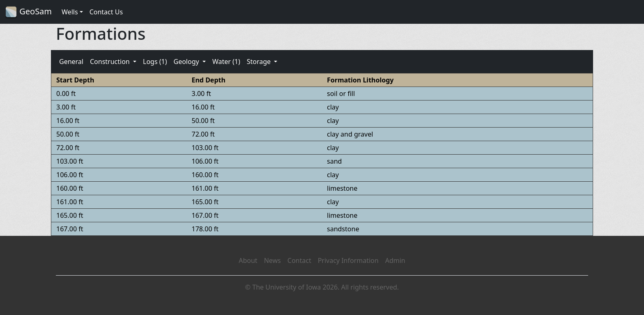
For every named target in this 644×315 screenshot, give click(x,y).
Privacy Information (348, 260)
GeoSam (28, 12)
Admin (395, 260)
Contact (299, 260)
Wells (70, 12)
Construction (111, 62)
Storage (260, 62)
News (273, 260)
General (71, 62)
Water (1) (226, 62)
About (248, 260)
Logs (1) (155, 62)
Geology (187, 62)
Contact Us (106, 12)
